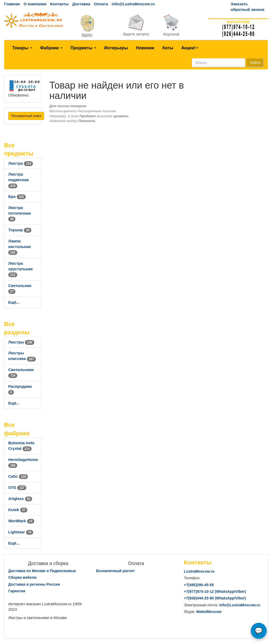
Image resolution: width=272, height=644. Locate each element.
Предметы (83, 48)
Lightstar (21, 532)
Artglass (20, 499)
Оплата (101, 4)
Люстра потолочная (20, 213)
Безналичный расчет (116, 571)
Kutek (18, 510)
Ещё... (14, 302)
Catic (18, 476)
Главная (12, 4)
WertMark (21, 521)
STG (17, 488)
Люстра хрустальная (20, 269)
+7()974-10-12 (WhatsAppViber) (215, 591)
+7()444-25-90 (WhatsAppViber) (215, 598)
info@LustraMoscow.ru (133, 4)
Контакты (59, 4)
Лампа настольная (20, 247)
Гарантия (17, 591)
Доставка (81, 4)
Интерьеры (116, 48)
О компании (35, 4)
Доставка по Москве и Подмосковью (42, 571)
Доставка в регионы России (34, 584)
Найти (255, 63)
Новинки (145, 48)
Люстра (21, 163)
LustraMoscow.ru (199, 571)
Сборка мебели (22, 577)
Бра (17, 197)
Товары (22, 48)
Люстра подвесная (18, 180)
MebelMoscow (209, 612)
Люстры (21, 342)
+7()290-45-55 (199, 585)
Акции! (190, 48)
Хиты (168, 48)
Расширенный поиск (26, 116)
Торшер (20, 230)
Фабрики (51, 48)
